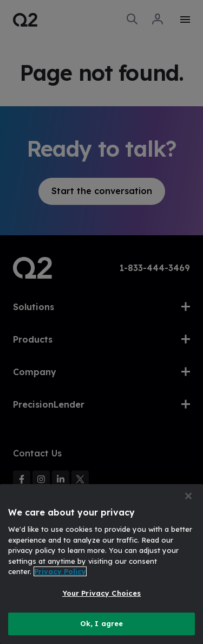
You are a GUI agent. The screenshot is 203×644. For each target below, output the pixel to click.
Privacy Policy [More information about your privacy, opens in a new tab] (60, 571)
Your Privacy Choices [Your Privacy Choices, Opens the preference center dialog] (102, 593)
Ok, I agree (101, 623)
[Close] (188, 496)
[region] (101, 564)
